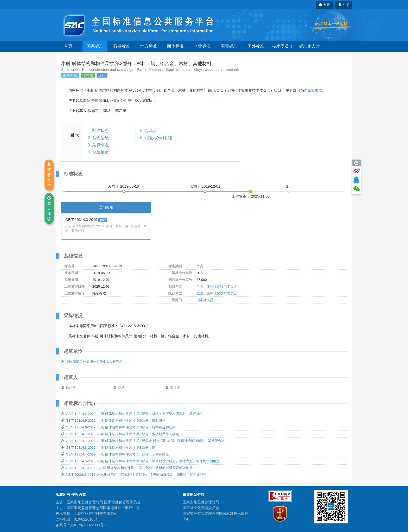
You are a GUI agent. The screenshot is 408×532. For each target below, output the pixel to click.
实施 (205, 186)
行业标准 (122, 46)
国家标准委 (313, 90)
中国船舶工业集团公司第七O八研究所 (92, 362)
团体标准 (175, 46)
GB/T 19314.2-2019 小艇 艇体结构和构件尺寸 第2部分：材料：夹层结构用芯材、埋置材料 (132, 414)
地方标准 (149, 46)
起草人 (151, 131)
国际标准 (229, 46)
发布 (124, 186)
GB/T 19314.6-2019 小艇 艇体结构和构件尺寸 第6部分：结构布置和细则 (118, 427)
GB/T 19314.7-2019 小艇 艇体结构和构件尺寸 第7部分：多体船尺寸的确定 (120, 434)
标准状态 (100, 131)
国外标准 (256, 46)
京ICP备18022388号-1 (88, 525)
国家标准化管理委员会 (201, 508)
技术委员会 (283, 46)
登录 (325, 5)
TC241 (217, 90)
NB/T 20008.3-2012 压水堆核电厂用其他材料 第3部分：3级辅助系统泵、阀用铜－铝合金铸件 (134, 475)
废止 (289, 186)
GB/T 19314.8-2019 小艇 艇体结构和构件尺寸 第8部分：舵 (108, 448)
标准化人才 (309, 46)
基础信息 (100, 138)
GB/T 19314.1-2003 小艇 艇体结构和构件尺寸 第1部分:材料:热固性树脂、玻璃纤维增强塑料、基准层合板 (143, 441)
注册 (344, 5)
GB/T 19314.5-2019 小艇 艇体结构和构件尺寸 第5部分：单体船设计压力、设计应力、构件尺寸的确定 (140, 461)
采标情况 (100, 145)
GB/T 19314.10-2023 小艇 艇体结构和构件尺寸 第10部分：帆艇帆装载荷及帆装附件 (127, 468)
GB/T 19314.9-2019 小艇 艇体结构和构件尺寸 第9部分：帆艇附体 (113, 420)
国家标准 (95, 46)
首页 (68, 46)
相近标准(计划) (159, 138)
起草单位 (100, 152)
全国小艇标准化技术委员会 (217, 286)
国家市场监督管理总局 (201, 502)
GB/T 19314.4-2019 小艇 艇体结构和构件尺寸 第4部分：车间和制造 (115, 454)
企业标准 (202, 46)
